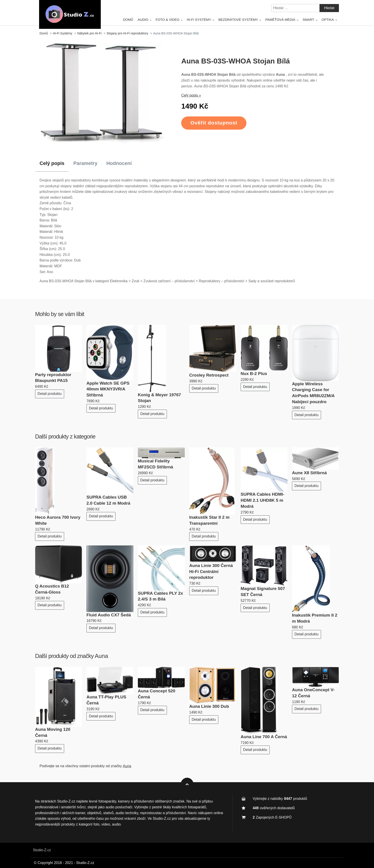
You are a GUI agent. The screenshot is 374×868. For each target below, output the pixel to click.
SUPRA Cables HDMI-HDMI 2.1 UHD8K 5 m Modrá (262, 500)
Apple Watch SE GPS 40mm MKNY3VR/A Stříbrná (108, 389)
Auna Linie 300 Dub (209, 706)
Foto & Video (167, 20)
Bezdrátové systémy (238, 20)
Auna (101, 656)
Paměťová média (280, 20)
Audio (143, 20)
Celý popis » (191, 95)
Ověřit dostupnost (214, 123)
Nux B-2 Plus (254, 374)
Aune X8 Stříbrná (309, 473)
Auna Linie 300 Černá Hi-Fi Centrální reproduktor (211, 572)
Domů (128, 20)
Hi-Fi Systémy (199, 20)
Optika (328, 20)
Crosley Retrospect (209, 375)
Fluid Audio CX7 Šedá (109, 615)
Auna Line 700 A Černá (264, 737)
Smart (308, 20)
